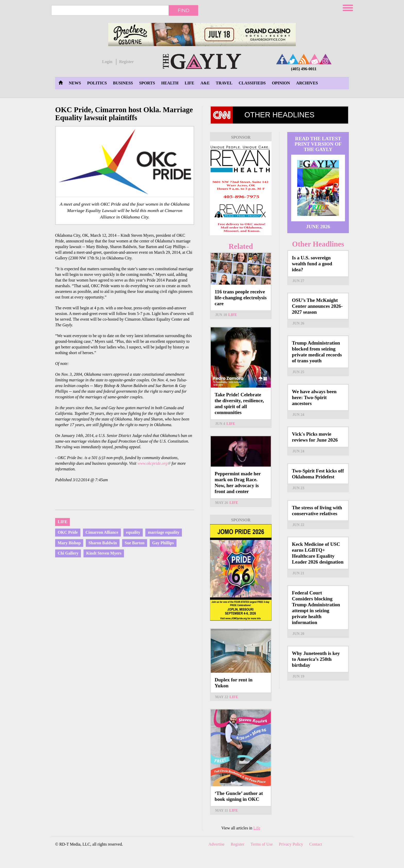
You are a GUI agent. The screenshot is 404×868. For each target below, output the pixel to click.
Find (184, 10)
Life (190, 83)
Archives (307, 83)
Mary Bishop (69, 543)
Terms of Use (262, 844)
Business (123, 83)
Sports (147, 83)
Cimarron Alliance (102, 532)
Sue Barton (135, 543)
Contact (316, 844)
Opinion (281, 83)
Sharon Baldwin (103, 543)
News (75, 83)
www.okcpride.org (154, 463)
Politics (97, 83)
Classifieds (252, 83)
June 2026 (318, 227)
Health (170, 83)
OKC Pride (68, 532)
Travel (224, 83)
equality (133, 532)
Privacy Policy (291, 844)
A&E (205, 83)
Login (107, 62)
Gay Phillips (163, 543)
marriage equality (164, 532)
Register (126, 62)
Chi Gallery (68, 553)
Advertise (216, 844)
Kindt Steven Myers (104, 553)
